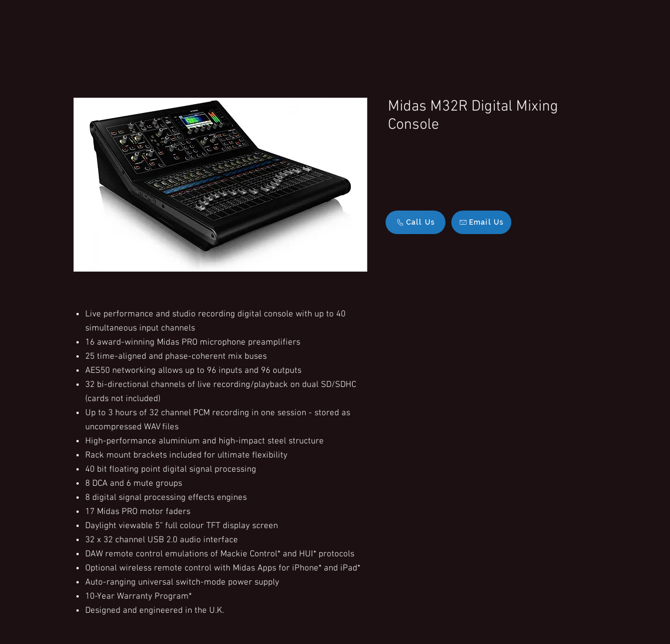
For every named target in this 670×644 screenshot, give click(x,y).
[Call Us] (416, 222)
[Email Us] (481, 222)
